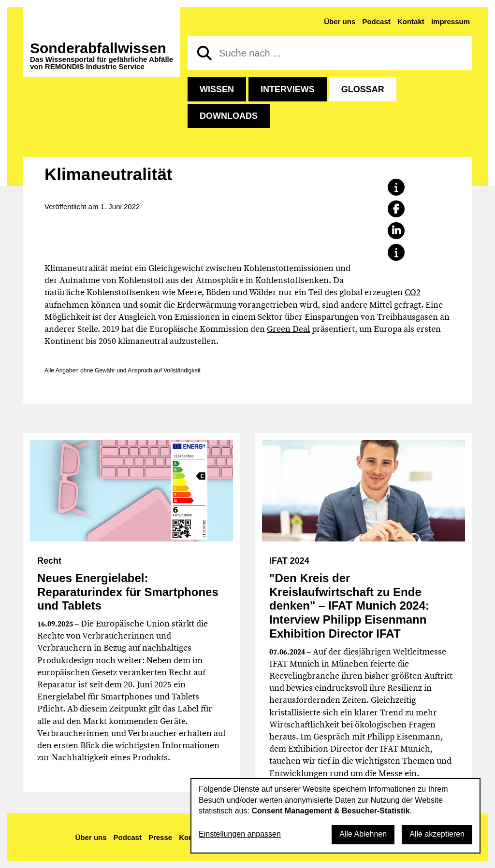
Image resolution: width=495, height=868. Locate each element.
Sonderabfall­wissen (102, 56)
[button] (396, 187)
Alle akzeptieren (437, 834)
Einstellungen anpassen (240, 834)
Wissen (217, 89)
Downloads (229, 116)
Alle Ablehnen (363, 834)
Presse (160, 837)
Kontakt (411, 21)
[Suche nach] (330, 53)
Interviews (288, 89)
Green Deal (288, 329)
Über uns (340, 21)
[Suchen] (204, 53)
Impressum (451, 21)
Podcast (376, 21)
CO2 (413, 292)
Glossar (363, 89)
